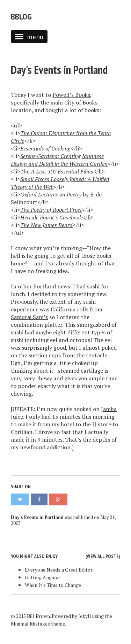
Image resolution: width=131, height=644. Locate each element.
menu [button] (29, 37)
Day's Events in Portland (59, 70)
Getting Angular (43, 577)
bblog (21, 17)
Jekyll (85, 616)
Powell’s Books (71, 95)
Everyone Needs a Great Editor (59, 570)
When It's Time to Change (53, 585)
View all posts (103, 556)
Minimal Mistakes (30, 624)
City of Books (81, 102)
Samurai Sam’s (29, 317)
